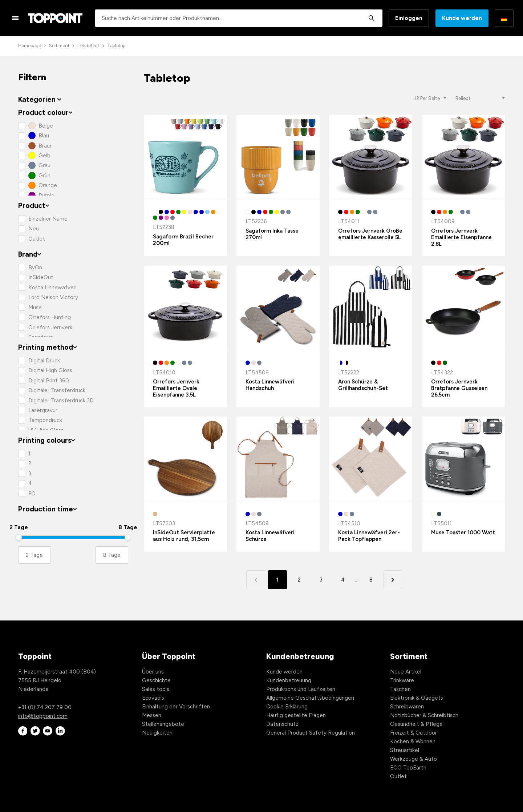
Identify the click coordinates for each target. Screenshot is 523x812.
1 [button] (277, 580)
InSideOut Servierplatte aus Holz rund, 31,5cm (184, 536)
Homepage (30, 46)
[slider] (19, 537)
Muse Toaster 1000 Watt (463, 532)
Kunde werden (462, 18)
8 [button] (371, 580)
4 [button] (343, 580)
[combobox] (239, 18)
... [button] (357, 580)
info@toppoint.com (43, 716)
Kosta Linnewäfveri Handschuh (270, 385)
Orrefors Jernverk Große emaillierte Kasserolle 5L (370, 234)
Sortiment (59, 46)
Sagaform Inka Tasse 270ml (272, 234)
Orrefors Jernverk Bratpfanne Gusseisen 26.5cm (459, 388)
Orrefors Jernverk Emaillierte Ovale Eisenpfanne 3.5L (176, 388)
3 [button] (321, 580)
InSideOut (88, 46)
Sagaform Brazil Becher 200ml (183, 240)
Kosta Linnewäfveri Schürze (270, 536)
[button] (393, 580)
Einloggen (409, 18)
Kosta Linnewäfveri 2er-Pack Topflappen (369, 536)
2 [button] (299, 580)
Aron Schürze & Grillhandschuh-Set (363, 385)
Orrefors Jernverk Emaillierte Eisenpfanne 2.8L (461, 237)
